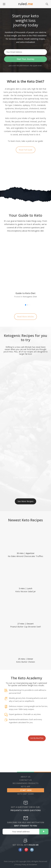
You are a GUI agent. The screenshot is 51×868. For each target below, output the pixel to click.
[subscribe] (44, 832)
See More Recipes (26, 501)
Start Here (26, 790)
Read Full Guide (26, 150)
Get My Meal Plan (37, 738)
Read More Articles (26, 317)
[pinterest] (26, 850)
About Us (26, 777)
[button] (26, 305)
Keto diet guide (26, 794)
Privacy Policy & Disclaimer (26, 864)
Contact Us (26, 780)
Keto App (26, 787)
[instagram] (31, 850)
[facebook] (20, 850)
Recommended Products (26, 783)
